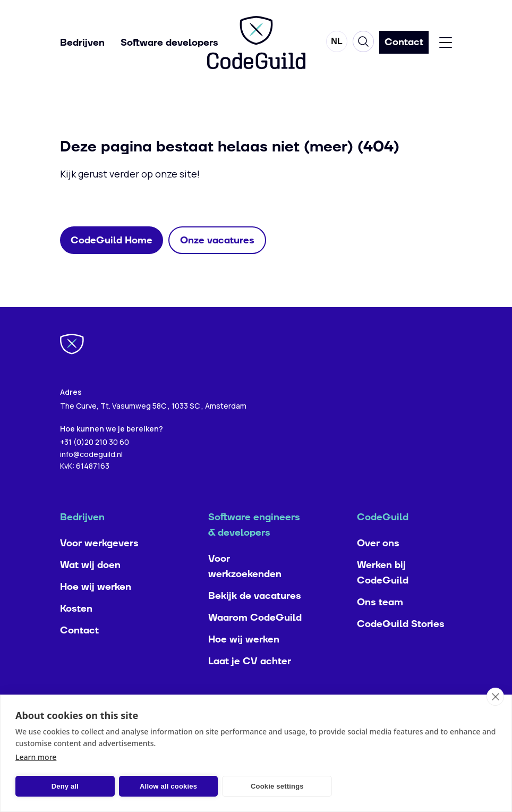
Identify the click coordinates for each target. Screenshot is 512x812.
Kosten (76, 630)
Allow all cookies (163, 786)
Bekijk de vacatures (255, 617)
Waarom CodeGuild (255, 639)
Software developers (169, 43)
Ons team (380, 624)
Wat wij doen (90, 586)
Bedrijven (82, 43)
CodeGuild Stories (401, 645)
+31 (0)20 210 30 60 (95, 463)
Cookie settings (267, 786)
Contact (79, 652)
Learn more (36, 757)
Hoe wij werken (96, 608)
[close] (495, 697)
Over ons (378, 565)
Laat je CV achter (250, 683)
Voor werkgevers (99, 565)
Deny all (63, 786)
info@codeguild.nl (91, 475)
